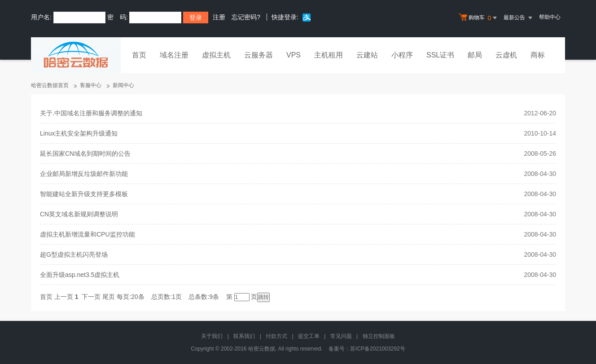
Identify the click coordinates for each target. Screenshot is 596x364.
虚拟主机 (216, 55)
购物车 (479, 18)
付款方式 (276, 336)
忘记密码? (246, 17)
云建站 (367, 55)
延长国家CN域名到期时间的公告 (85, 153)
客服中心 (91, 85)
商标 (538, 55)
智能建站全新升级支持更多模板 (84, 194)
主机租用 (329, 55)
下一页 (91, 297)
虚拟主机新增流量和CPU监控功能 (88, 234)
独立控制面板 (379, 336)
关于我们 (212, 336)
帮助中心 (550, 17)
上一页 (64, 297)
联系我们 (244, 336)
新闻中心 (123, 85)
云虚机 (506, 55)
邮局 (475, 55)
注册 (219, 17)
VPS (294, 55)
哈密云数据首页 (50, 85)
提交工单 (309, 336)
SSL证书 (440, 55)
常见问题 (341, 336)
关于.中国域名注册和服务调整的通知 (91, 113)
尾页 (109, 297)
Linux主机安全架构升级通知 (79, 133)
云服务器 (259, 55)
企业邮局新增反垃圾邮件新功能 (84, 174)
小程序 (402, 55)
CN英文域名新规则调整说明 (79, 214)
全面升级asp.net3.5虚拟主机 (80, 275)
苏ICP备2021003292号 (378, 349)
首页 (139, 55)
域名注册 (174, 55)
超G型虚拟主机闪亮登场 (74, 254)
